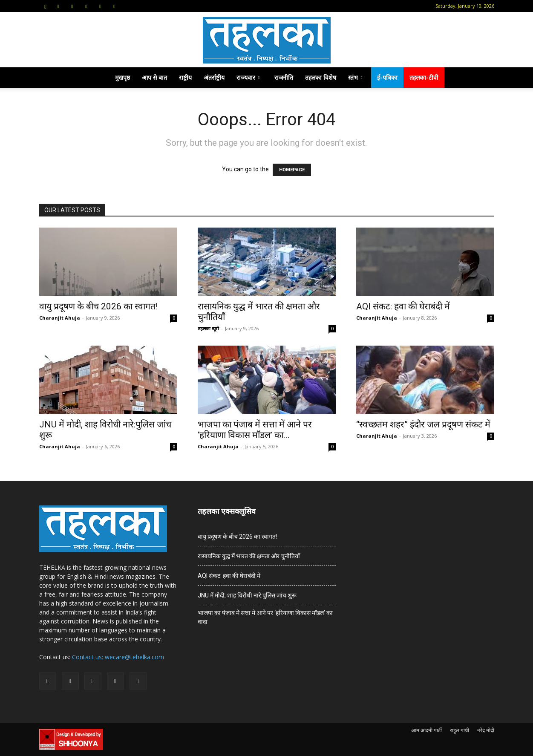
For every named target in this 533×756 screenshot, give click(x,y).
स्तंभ (355, 77)
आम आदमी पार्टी (426, 730)
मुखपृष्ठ (122, 77)
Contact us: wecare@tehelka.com (118, 657)
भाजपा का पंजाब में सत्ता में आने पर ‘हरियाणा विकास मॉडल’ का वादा (265, 617)
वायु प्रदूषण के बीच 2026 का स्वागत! (98, 306)
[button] (46, 6)
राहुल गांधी (460, 730)
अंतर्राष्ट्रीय (214, 77)
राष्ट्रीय (185, 77)
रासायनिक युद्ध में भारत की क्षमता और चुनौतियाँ (249, 556)
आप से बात (154, 77)
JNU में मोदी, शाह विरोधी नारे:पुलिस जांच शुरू (247, 595)
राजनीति (284, 77)
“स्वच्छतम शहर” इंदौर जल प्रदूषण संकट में (423, 424)
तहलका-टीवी (424, 77)
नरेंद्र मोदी (486, 730)
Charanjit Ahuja (60, 318)
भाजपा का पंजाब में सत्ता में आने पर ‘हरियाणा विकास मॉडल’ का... (255, 430)
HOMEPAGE (292, 170)
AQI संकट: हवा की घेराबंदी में (403, 306)
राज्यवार (248, 77)
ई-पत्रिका (387, 77)
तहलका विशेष (321, 77)
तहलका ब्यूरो (208, 328)
